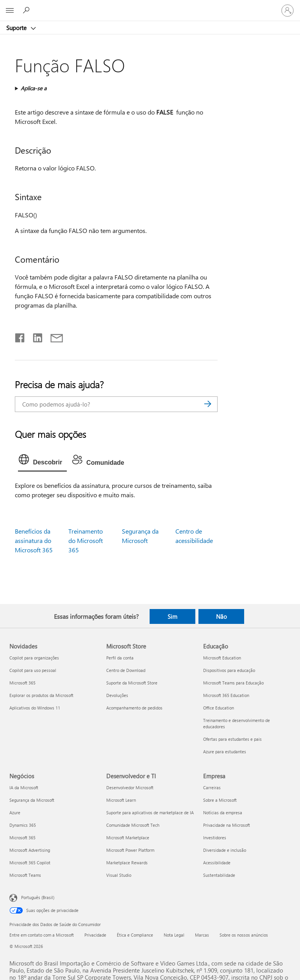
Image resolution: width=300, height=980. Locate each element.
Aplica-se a (34, 88)
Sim (172, 616)
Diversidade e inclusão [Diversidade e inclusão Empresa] (225, 850)
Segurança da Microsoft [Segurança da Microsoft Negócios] (32, 800)
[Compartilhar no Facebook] (20, 336)
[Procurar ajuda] (27, 10)
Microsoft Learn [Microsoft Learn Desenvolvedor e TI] (121, 800)
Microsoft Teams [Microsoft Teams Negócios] (25, 875)
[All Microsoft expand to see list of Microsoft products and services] (10, 11)
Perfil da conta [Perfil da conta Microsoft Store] (120, 658)
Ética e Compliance (135, 935)
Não (221, 616)
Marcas (202, 935)
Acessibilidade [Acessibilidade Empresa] (217, 863)
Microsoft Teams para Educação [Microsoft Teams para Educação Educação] (233, 683)
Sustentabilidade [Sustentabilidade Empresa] (219, 875)
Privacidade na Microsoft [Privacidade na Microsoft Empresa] (227, 825)
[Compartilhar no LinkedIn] (35, 336)
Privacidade (95, 935)
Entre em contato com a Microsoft (42, 935)
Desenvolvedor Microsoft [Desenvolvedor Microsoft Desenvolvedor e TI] (130, 787)
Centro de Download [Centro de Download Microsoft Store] (126, 670)
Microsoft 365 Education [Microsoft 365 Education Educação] (226, 695)
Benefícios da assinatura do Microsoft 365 (34, 540)
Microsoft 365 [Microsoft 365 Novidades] (22, 683)
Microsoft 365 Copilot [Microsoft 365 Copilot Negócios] (30, 863)
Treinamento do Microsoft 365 (86, 540)
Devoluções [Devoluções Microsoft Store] (117, 695)
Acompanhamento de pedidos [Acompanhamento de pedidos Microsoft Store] (134, 708)
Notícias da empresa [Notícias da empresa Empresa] (223, 812)
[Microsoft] (150, 6)
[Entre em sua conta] (287, 11)
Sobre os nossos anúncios (244, 935)
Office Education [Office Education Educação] (219, 708)
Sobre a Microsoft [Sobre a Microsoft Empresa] (220, 800)
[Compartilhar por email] (53, 336)
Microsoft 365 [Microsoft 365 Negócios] (22, 838)
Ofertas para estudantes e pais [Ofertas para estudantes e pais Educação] (232, 739)
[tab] (42, 461)
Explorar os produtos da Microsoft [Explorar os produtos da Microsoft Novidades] (41, 695)
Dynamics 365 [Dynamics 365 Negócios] (23, 825)
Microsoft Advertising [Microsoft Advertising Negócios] (30, 850)
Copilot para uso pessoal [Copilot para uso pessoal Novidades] (33, 670)
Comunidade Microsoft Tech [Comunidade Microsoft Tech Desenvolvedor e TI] (133, 825)
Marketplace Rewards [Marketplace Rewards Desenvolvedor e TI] (127, 863)
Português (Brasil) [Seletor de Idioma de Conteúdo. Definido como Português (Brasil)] (38, 897)
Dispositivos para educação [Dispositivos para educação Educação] (229, 670)
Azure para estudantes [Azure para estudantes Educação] (225, 752)
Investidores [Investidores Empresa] (215, 838)
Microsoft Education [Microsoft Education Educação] (222, 658)
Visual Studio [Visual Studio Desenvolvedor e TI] (119, 875)
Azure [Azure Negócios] (15, 812)
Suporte (17, 28)
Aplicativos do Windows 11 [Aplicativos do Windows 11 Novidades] (35, 708)
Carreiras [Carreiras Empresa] (212, 787)
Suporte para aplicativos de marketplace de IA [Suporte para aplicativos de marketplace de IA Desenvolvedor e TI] (150, 812)
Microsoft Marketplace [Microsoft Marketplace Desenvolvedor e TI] (128, 838)
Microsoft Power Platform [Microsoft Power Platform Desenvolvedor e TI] (130, 850)
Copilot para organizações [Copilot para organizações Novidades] (34, 658)
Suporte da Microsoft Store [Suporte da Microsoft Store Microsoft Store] (132, 683)
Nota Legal (174, 935)
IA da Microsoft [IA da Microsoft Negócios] (24, 787)
